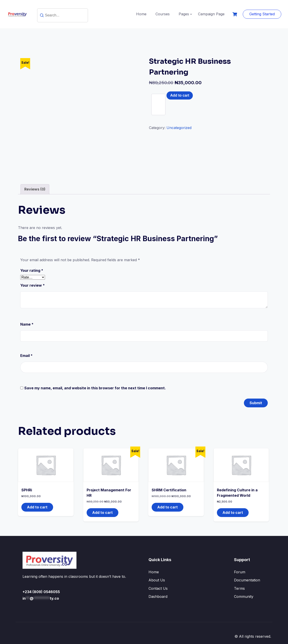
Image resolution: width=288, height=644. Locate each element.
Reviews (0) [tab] (35, 189)
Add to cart (180, 95)
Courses (163, 14)
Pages (184, 14)
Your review (33, 285)
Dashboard (158, 596)
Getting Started (262, 14)
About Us (157, 580)
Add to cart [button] (37, 507)
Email (26, 356)
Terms (239, 588)
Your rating (32, 270)
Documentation (247, 580)
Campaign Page (211, 14)
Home (141, 14)
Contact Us (158, 588)
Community (244, 596)
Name (27, 324)
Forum (240, 572)
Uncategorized (179, 128)
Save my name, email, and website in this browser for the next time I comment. (95, 388)
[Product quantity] (158, 104)
